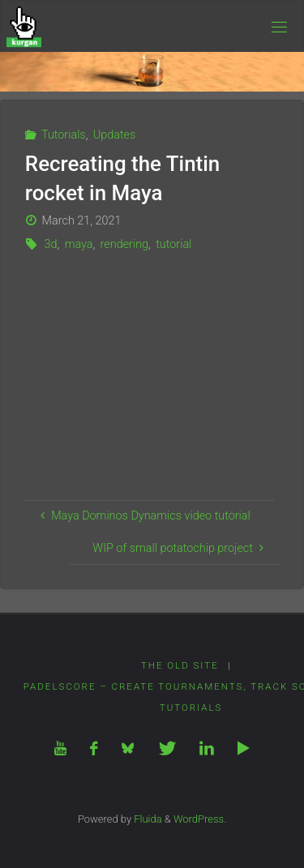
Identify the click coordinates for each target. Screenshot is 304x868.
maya (79, 244)
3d (50, 244)
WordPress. (200, 819)
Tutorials (64, 135)
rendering (124, 244)
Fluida (147, 819)
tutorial (173, 244)
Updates (115, 135)
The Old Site (180, 665)
